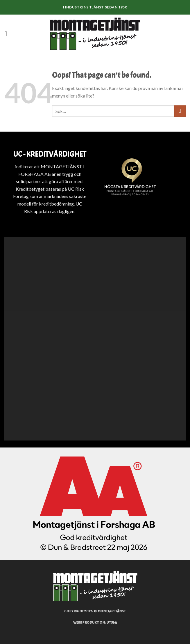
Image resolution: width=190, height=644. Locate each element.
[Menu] (8, 34)
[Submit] (180, 111)
